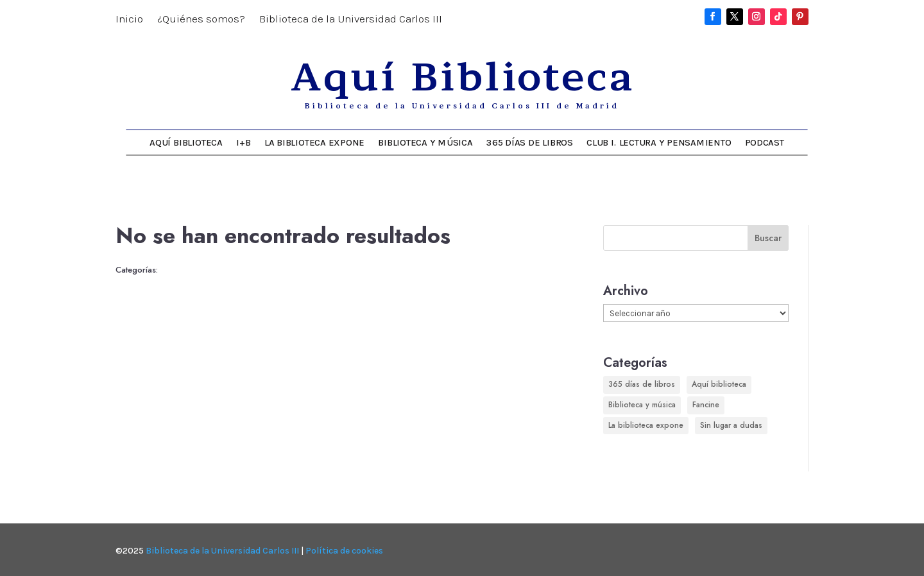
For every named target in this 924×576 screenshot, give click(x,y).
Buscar (768, 238)
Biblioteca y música (425, 142)
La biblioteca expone (314, 142)
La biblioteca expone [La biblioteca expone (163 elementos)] (646, 425)
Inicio (129, 20)
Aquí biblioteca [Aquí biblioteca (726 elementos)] (719, 384)
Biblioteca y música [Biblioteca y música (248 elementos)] (642, 405)
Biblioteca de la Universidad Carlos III (351, 20)
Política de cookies (344, 551)
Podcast (765, 142)
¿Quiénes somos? (201, 20)
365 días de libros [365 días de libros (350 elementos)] (642, 384)
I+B (243, 142)
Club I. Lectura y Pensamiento (659, 142)
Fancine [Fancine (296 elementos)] (706, 405)
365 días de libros (530, 142)
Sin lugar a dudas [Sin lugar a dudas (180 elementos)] (731, 425)
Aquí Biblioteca (186, 142)
